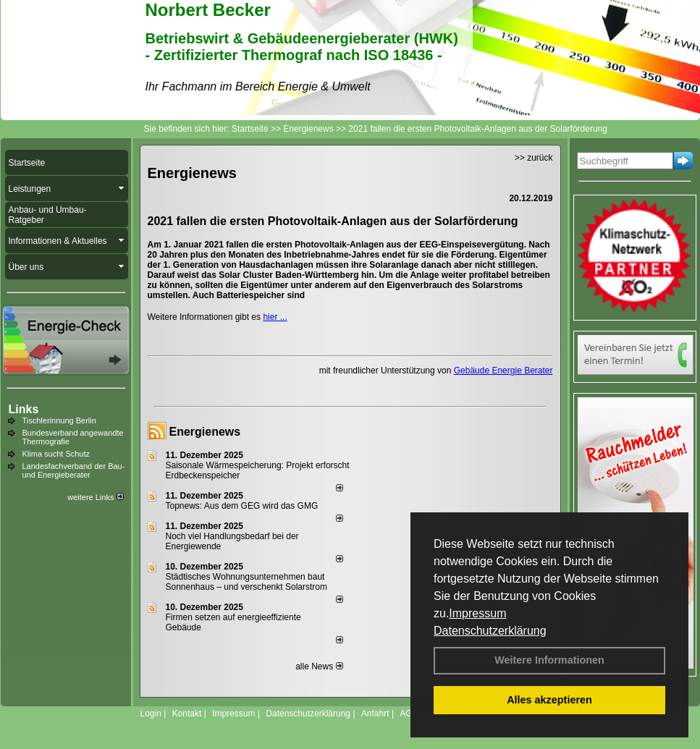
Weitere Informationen (549, 660)
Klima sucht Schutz (56, 454)
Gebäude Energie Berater (503, 371)
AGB (409, 714)
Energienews (205, 432)
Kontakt (187, 714)
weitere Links (95, 497)
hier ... (275, 317)
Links (24, 409)
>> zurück (534, 158)
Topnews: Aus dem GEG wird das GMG (242, 506)
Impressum (477, 613)
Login (151, 714)
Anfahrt (375, 714)
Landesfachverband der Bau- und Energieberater (74, 470)
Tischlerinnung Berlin (59, 420)
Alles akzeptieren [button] (549, 700)
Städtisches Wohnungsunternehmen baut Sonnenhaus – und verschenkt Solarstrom (246, 582)
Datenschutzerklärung (490, 631)
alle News (319, 667)
